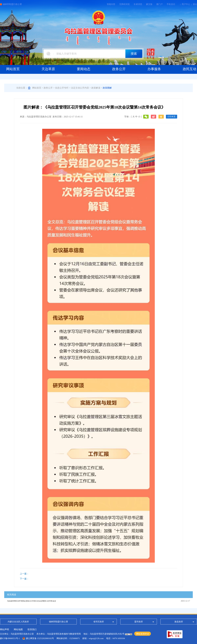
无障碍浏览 (124, 4)
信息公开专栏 (62, 88)
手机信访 (171, 4)
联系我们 (32, 629)
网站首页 (37, 88)
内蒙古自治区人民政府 (18, 622)
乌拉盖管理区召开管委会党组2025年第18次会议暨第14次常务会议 (32, 601)
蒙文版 (149, 4)
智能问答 (111, 4)
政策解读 (96, 88)
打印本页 (172, 117)
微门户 (159, 4)
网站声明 (5, 629)
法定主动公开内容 (80, 88)
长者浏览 (138, 4)
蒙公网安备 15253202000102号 (40, 638)
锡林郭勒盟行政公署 (12, 4)
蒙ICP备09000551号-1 (10, 638)
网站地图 (18, 629)
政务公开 (48, 88)
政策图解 (107, 88)
